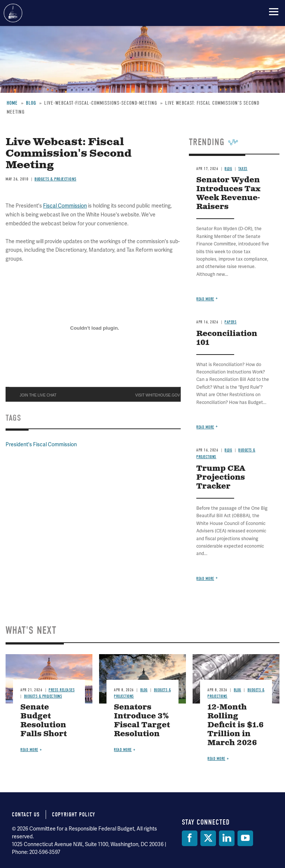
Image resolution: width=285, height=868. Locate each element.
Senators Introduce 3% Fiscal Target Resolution (142, 721)
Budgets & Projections (55, 179)
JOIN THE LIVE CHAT (38, 395)
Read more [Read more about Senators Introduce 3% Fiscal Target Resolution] (123, 750)
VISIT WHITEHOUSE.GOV (158, 395)
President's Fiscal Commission (41, 444)
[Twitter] (208, 838)
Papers (230, 322)
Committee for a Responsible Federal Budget (13, 13)
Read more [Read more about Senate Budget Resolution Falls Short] (29, 750)
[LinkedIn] (227, 838)
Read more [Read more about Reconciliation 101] (205, 427)
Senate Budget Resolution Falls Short (44, 721)
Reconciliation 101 (227, 338)
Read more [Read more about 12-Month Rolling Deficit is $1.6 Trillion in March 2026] (216, 759)
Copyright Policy (74, 815)
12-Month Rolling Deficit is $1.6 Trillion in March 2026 (236, 725)
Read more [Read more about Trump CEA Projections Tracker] (205, 579)
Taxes (243, 169)
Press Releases (62, 690)
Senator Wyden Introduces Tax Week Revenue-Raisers (228, 194)
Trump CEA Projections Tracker (221, 478)
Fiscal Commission (65, 206)
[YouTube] (245, 838)
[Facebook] (190, 838)
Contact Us (26, 815)
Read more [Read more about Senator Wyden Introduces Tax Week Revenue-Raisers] (205, 299)
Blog (228, 169)
